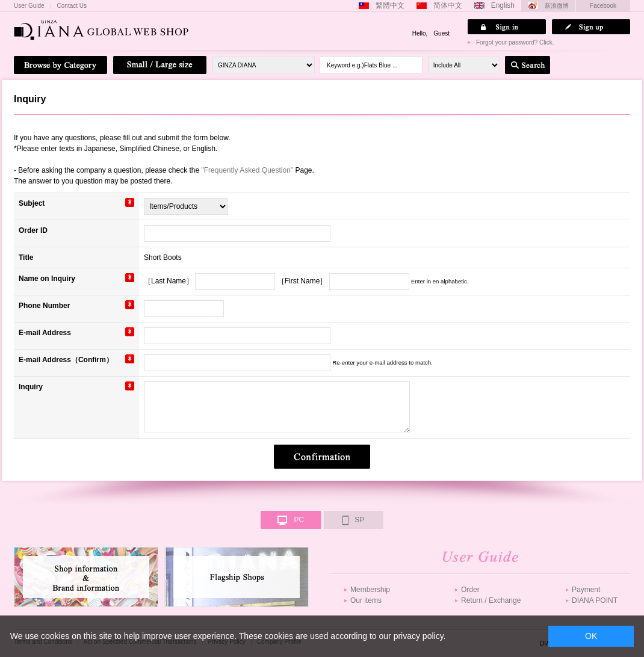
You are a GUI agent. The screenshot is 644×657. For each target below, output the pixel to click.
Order (470, 590)
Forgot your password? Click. (515, 42)
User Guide (29, 6)
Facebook (603, 6)
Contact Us (72, 6)
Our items (366, 600)
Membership (370, 590)
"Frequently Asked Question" (248, 170)
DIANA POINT (595, 600)
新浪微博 (557, 6)
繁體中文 (390, 5)
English (503, 5)
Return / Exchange (491, 600)
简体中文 (448, 5)
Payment (586, 590)
